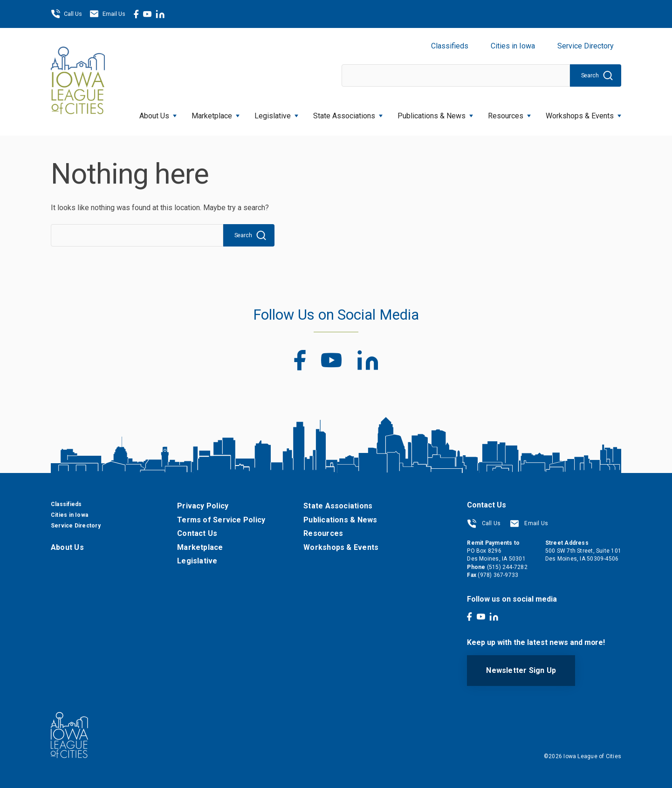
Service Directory (586, 46)
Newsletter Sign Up (521, 670)
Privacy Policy (203, 506)
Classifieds (450, 46)
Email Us (107, 14)
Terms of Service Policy (221, 520)
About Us (158, 113)
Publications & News (435, 113)
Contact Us (197, 533)
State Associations (348, 113)
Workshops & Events (583, 113)
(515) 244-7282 (507, 567)
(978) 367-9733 (498, 575)
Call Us (66, 14)
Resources (509, 113)
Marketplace (216, 113)
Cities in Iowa (513, 46)
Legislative (276, 113)
